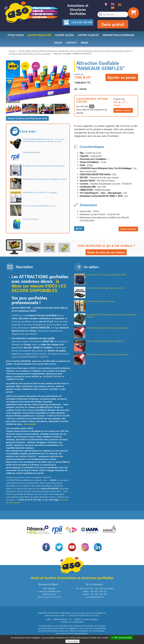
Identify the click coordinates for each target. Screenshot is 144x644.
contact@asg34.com (95, 599)
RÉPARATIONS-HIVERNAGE (119, 36)
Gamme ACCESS (64, 36)
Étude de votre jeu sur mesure (106, 254)
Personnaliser (73, 641)
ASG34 (58, 45)
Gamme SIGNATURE (39, 36)
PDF (79, 231)
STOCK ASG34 (16, 36)
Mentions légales (91, 622)
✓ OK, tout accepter (122, 638)
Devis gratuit (113, 25)
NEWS (84, 45)
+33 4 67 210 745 (82, 22)
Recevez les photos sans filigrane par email (27, 121)
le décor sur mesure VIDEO (35, 286)
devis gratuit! (30, 426)
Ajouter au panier (122, 79)
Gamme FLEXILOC (88, 36)
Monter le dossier (123, 113)
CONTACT (72, 45)
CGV (92, 109)
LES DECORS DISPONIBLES (39, 290)
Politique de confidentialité (72, 624)
